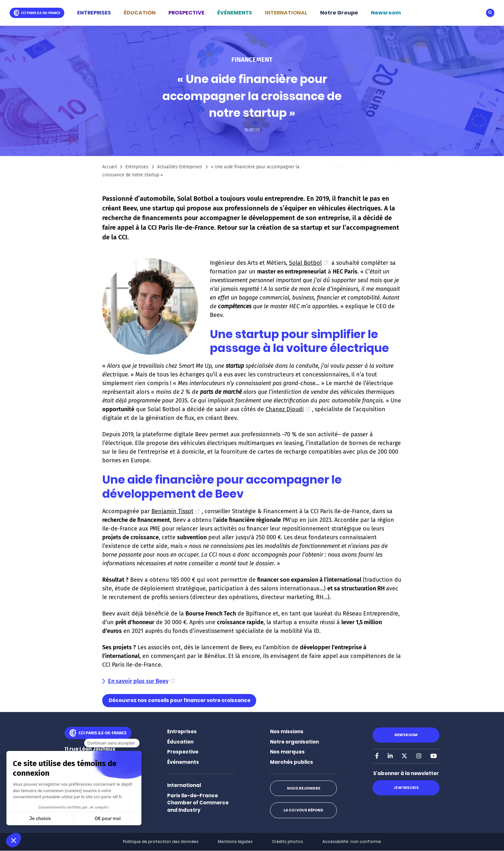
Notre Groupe (339, 13)
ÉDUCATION (140, 13)
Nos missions (287, 731)
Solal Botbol (309, 263)
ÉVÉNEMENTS (235, 13)
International (184, 785)
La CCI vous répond (303, 810)
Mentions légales (235, 842)
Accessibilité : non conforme (352, 842)
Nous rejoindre (303, 788)
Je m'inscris (406, 788)
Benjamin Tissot (176, 511)
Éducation (180, 742)
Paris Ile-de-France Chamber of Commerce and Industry (198, 803)
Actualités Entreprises (180, 167)
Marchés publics (292, 762)
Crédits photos (288, 842)
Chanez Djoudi (289, 409)
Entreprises (137, 167)
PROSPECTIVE (186, 13)
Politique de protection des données (161, 842)
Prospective (183, 752)
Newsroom (386, 13)
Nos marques (287, 752)
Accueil (110, 167)
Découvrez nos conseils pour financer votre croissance (180, 700)
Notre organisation (294, 742)
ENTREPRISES (94, 13)
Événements (183, 762)
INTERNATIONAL (286, 13)
